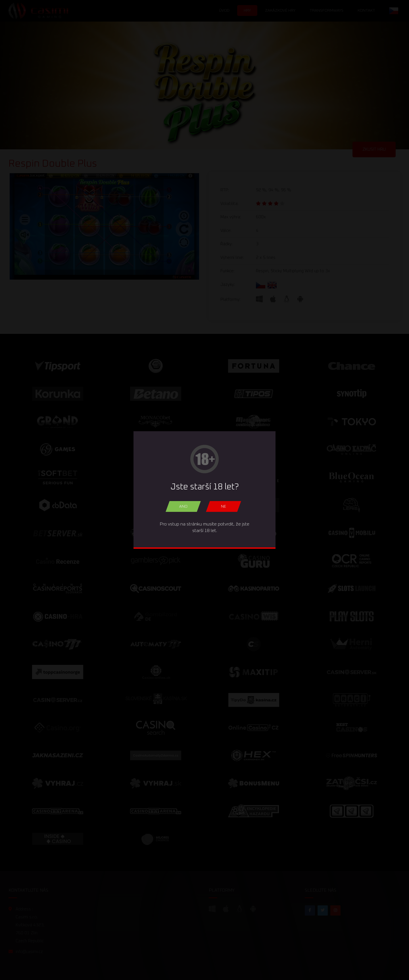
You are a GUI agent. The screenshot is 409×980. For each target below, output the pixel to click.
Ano (183, 506)
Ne (224, 506)
